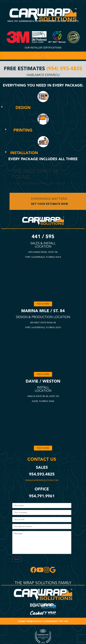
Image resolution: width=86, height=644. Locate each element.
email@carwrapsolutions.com (43, 480)
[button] (43, 56)
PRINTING (23, 130)
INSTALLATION (24, 153)
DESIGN (23, 108)
